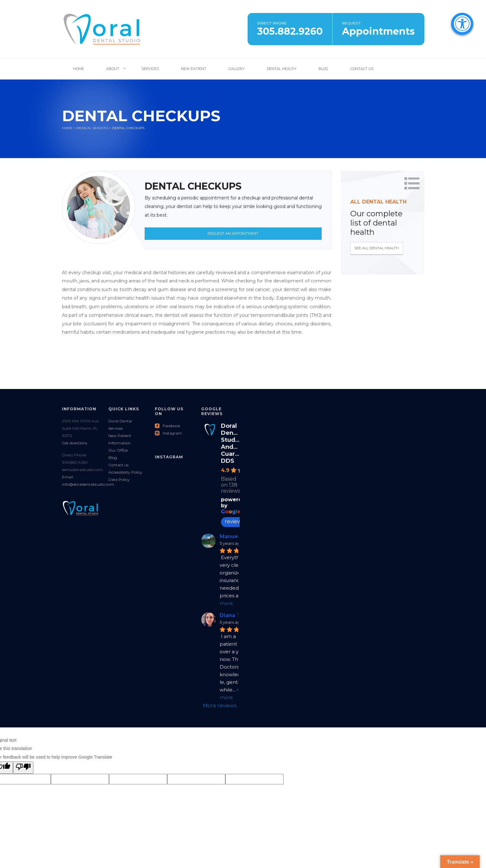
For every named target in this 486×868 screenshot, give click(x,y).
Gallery (236, 69)
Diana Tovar (236, 615)
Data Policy (119, 479)
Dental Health (281, 69)
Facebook (168, 426)
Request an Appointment (233, 233)
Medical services (92, 128)
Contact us (118, 465)
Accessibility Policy (125, 472)
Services (150, 69)
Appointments (378, 31)
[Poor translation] (23, 768)
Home (79, 69)
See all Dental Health (377, 248)
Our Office (118, 450)
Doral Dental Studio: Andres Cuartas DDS (233, 443)
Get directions (75, 443)
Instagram (168, 433)
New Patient (194, 69)
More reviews (220, 706)
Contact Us (362, 69)
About (113, 69)
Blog (323, 69)
